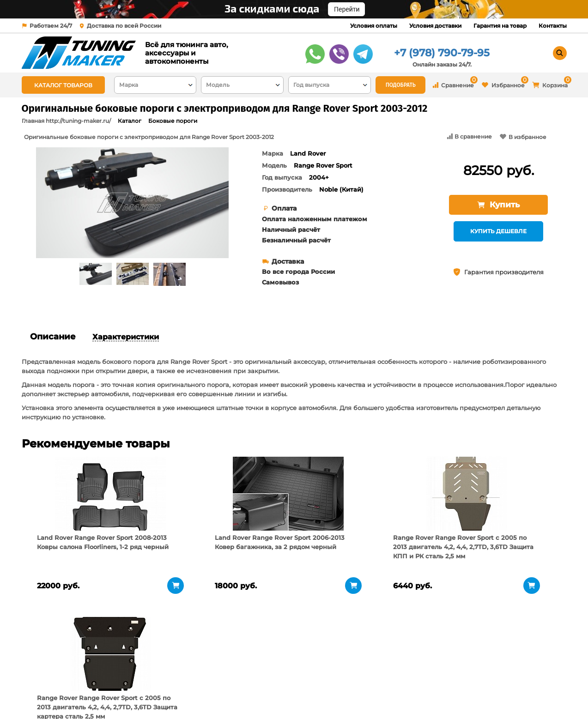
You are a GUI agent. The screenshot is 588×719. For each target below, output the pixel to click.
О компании (138, 671)
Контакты (553, 26)
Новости (131, 694)
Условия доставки (435, 26)
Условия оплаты (374, 26)
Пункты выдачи (143, 682)
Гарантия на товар (500, 26)
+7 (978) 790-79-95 (442, 53)
